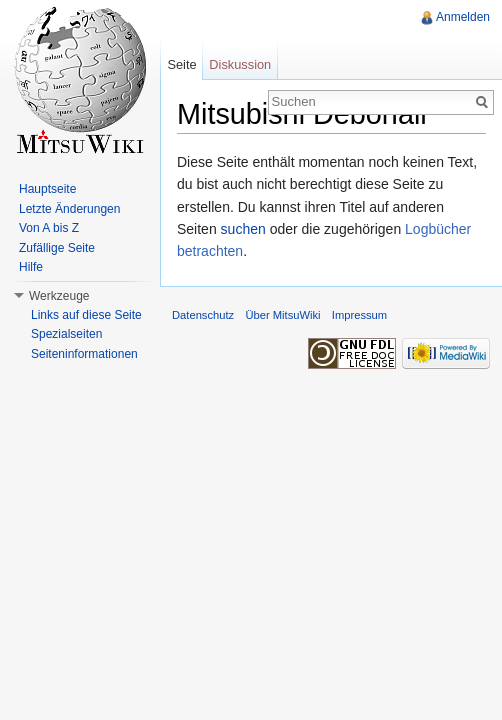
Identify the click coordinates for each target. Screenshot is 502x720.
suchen (243, 229)
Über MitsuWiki (282, 315)
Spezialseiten (66, 334)
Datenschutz (203, 315)
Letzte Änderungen (69, 209)
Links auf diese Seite (86, 315)
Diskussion (240, 64)
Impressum (359, 315)
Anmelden (463, 17)
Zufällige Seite (57, 248)
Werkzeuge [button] (59, 296)
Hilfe (31, 267)
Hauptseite (47, 189)
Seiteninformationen (84, 354)
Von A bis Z (49, 228)
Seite (181, 64)
